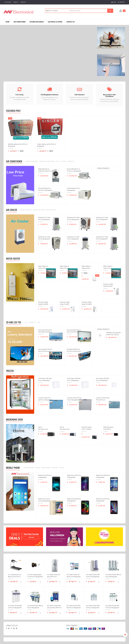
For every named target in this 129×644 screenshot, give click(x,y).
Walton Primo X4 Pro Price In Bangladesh (44, 500)
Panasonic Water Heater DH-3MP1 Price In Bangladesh (65, 305)
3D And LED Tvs (14, 322)
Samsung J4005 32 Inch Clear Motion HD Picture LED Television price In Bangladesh (45, 333)
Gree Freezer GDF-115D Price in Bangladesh (102, 380)
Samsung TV (33, 322)
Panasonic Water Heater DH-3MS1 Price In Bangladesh (108, 287)
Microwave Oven (14, 419)
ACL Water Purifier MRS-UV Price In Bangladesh (113, 607)
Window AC (71, 161)
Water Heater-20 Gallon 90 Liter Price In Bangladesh (43, 269)
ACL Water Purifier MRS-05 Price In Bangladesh (35, 607)
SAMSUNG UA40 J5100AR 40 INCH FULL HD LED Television (113, 335)
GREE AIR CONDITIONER (32, 161)
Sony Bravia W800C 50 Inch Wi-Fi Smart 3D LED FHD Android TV (74, 351)
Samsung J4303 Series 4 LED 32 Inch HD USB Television (74, 332)
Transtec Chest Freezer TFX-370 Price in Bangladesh (103, 400)
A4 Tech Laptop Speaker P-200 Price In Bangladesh (35, 576)
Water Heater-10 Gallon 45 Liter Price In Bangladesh (86, 269)
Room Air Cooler (51, 210)
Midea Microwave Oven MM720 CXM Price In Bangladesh (108, 430)
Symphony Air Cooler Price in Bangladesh (44, 219)
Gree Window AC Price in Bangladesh (73, 189)
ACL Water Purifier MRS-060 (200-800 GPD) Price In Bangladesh (54, 608)
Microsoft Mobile (29, 468)
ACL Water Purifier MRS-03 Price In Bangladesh (113, 576)
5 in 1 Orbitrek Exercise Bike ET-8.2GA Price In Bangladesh (15, 577)
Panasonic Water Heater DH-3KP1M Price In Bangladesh (43, 305)
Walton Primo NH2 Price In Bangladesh (103, 476)
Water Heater (13, 258)
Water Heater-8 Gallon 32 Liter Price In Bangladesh (108, 269)
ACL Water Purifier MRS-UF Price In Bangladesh (93, 607)
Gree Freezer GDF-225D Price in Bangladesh (45, 380)
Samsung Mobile (46, 468)
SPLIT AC (58, 161)
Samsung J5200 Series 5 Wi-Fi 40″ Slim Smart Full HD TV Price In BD (45, 351)
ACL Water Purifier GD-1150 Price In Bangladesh (74, 576)
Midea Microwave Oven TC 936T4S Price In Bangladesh (87, 430)
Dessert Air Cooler (26, 210)
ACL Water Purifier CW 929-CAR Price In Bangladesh (54, 577)
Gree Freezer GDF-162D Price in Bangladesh (74, 380)
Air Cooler (11, 210)
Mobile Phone (13, 468)
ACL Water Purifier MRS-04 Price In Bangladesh (15, 607)
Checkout (23, 2)
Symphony (55, 468)
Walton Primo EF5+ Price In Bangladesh (74, 476)
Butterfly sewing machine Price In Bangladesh (18, 145)
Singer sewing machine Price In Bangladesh (47, 145)
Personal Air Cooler (39, 210)
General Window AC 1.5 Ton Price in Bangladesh (74, 170)
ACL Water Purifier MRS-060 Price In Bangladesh (74, 607)
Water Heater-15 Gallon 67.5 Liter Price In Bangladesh (64, 269)
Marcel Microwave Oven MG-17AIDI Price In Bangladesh (65, 430)
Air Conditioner (14, 161)
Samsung (38, 468)
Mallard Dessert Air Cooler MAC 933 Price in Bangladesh (45, 171)
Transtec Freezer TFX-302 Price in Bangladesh (45, 399)
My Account (8, 2)
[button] (124, 11)
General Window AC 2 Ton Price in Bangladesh (45, 189)
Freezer (10, 371)
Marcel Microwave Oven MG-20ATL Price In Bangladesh (43, 430)
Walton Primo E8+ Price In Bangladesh (103, 500)
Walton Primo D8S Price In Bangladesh (74, 500)
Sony (39, 322)
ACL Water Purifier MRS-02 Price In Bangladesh (93, 576)
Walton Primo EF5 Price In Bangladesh (45, 476)
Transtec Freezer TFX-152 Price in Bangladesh (74, 399)
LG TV (26, 322)
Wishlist (16, 2)
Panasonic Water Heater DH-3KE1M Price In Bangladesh (87, 305)
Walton (64, 161)
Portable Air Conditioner (47, 161)
